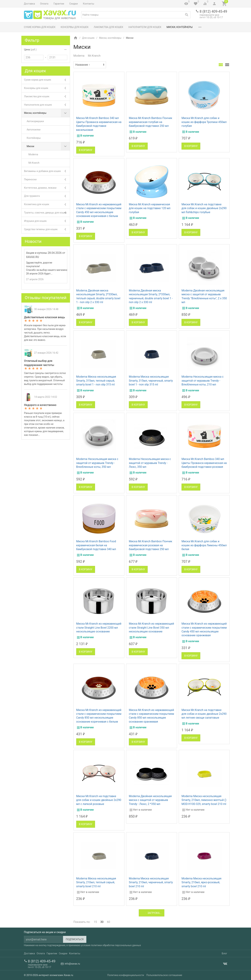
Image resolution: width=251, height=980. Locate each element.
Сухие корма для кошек (40, 27)
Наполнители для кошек (145, 27)
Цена (30, 50)
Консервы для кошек (75, 27)
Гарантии (59, 4)
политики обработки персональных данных (116, 945)
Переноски (47, 180)
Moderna (79, 56)
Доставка (29, 4)
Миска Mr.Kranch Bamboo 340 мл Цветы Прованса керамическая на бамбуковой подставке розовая (204, 463)
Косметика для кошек (47, 204)
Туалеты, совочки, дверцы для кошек (47, 213)
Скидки (74, 4)
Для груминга (47, 196)
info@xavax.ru (72, 964)
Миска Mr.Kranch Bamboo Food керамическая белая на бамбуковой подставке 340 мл (96, 545)
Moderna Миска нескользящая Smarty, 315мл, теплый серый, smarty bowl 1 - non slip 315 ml (96, 381)
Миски (48, 146)
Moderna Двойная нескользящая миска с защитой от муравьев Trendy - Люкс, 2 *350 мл (150, 800)
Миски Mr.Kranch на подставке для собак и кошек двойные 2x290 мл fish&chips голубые (204, 208)
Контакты (89, 4)
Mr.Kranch (94, 56)
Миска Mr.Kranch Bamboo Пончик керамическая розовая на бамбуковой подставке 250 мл (151, 545)
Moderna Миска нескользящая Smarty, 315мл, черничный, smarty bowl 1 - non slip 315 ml (151, 381)
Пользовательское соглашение (164, 975)
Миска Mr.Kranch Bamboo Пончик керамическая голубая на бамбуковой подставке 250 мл (151, 122)
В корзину (86, 150)
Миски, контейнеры (180, 27)
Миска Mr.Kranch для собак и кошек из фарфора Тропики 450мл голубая (204, 122)
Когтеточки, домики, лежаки (47, 188)
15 (95, 922)
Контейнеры (34, 138)
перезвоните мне (209, 15)
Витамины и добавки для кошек (47, 171)
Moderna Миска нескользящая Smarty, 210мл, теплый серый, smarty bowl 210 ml (96, 882)
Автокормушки (35, 121)
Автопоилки (34, 130)
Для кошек (88, 38)
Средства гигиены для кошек (47, 229)
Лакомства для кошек (108, 27)
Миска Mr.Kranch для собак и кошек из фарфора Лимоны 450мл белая (204, 545)
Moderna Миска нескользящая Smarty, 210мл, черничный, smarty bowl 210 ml (151, 882)
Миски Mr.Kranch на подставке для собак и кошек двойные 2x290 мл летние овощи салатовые (204, 714)
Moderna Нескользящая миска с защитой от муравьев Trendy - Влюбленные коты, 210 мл (203, 381)
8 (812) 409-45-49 (213, 11)
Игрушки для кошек (47, 221)
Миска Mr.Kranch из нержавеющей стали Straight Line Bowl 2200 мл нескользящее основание (99, 628)
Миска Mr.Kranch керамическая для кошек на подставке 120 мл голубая (150, 208)
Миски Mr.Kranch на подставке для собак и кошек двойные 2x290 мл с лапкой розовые (99, 800)
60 (109, 922)
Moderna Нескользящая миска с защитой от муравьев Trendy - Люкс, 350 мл (150, 463)
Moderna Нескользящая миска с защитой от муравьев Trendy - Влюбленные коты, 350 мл (97, 463)
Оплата (44, 4)
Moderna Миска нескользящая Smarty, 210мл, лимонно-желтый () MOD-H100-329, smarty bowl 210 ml (204, 800)
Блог (225, 953)
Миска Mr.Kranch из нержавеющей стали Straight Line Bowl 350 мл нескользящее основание (151, 628)
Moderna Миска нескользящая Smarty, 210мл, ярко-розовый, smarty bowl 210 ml (201, 882)
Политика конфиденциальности (126, 975)
